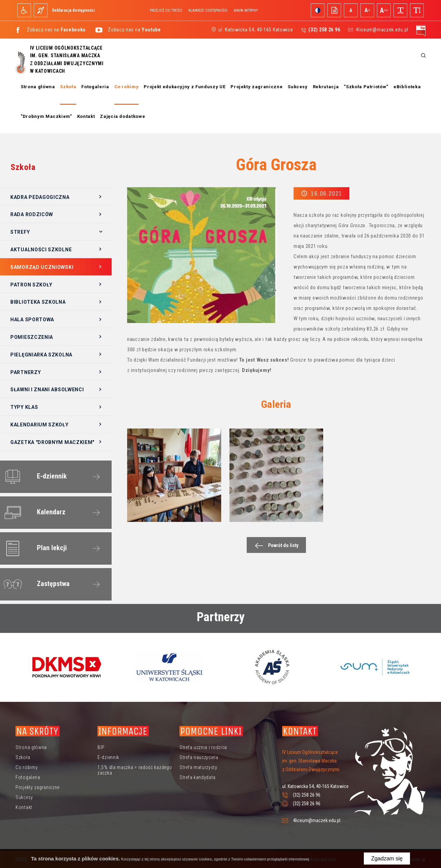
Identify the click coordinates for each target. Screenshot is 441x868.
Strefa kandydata (198, 777)
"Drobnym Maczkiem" (46, 116)
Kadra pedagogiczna (40, 197)
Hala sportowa (32, 320)
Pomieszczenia (32, 337)
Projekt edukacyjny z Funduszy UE (184, 87)
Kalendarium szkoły (39, 425)
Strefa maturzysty (198, 767)
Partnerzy (25, 372)
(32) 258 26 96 (307, 795)
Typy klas (24, 407)
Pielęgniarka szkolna (41, 355)
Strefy (20, 232)
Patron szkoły (31, 285)
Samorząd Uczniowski (42, 267)
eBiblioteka (407, 87)
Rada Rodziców (32, 214)
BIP (101, 747)
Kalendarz (33, 513)
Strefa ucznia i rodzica (203, 747)
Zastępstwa (35, 584)
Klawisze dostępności (208, 11)
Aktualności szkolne (41, 250)
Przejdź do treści (166, 11)
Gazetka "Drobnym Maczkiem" (52, 442)
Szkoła (68, 87)
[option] (67, 667)
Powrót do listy (275, 546)
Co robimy (127, 87)
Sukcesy (298, 87)
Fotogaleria (95, 87)
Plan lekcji (34, 548)
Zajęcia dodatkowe (122, 116)
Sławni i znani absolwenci (47, 390)
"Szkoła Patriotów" (366, 87)
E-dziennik (34, 477)
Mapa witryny (246, 11)
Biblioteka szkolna (38, 302)
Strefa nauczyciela (199, 757)
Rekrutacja (326, 87)
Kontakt (86, 116)
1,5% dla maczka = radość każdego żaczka (135, 770)
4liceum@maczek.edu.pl (382, 30)
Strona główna (38, 87)
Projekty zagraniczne (257, 87)
